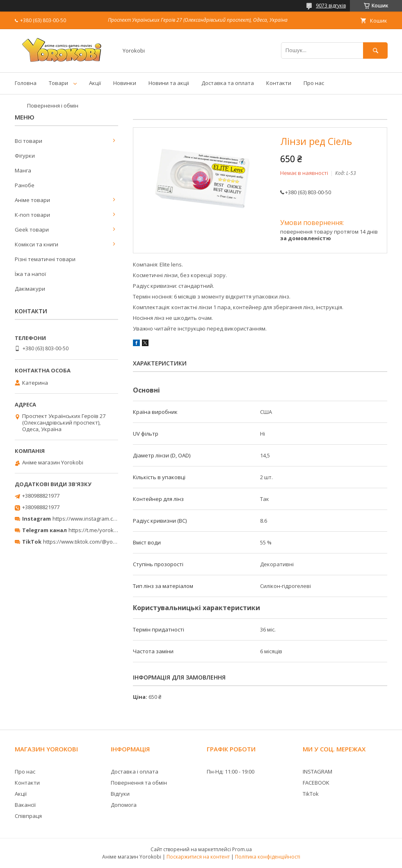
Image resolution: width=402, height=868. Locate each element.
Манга (23, 170)
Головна (26, 83)
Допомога (124, 805)
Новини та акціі (169, 83)
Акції (95, 83)
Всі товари (29, 141)
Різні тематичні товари (45, 259)
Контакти (279, 83)
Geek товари (32, 230)
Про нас (314, 83)
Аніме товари (32, 200)
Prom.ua (242, 849)
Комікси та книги (37, 244)
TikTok (311, 794)
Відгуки (120, 794)
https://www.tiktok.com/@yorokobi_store (94, 542)
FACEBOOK (316, 783)
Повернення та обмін (139, 783)
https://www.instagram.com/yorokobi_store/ (107, 519)
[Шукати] (375, 50)
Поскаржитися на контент (198, 857)
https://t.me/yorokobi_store (103, 530)
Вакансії (25, 805)
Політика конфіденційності (268, 857)
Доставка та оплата (228, 83)
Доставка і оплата (135, 772)
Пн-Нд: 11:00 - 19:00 (231, 772)
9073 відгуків (331, 6)
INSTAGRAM (317, 772)
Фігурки (25, 156)
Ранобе (25, 185)
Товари (58, 83)
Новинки (125, 83)
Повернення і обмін (53, 106)
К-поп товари (32, 215)
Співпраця (28, 816)
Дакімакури (30, 289)
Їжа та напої (30, 274)
